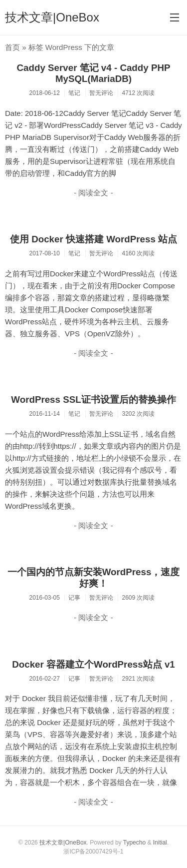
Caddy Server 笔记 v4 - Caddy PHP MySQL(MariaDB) (94, 73)
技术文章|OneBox (52, 17)
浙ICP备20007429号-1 (93, 852)
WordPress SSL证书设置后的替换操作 (93, 400)
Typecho (134, 843)
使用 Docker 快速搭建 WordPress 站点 (93, 239)
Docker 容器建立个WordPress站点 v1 (93, 664)
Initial (160, 843)
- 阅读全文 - (93, 193)
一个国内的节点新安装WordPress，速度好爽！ (94, 578)
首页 (12, 47)
